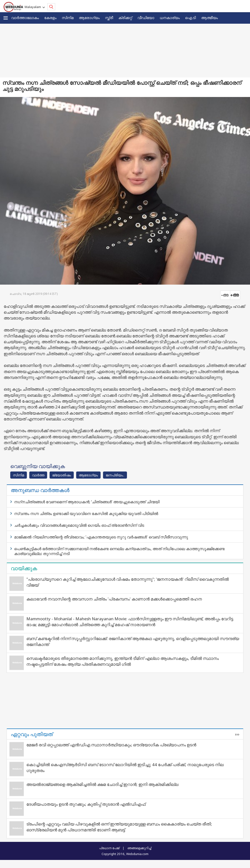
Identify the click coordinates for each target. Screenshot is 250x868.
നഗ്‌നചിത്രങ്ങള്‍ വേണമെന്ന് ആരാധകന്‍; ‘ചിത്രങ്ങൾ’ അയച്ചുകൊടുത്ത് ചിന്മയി (87, 502)
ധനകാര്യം (170, 18)
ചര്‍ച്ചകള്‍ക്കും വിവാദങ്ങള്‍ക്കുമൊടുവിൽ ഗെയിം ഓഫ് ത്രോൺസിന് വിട (79, 525)
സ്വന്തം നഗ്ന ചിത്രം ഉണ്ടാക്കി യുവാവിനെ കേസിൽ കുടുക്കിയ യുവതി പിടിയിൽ (86, 514)
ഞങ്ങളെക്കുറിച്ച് (139, 848)
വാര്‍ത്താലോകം (25, 18)
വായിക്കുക (24, 568)
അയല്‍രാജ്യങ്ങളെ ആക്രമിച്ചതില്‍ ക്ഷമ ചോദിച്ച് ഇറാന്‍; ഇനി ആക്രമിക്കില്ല (102, 784)
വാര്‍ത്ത (38, 475)
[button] (6, 18)
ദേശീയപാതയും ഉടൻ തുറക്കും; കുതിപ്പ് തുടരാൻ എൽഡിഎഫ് (86, 804)
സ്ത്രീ (109, 18)
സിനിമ (68, 18)
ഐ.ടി (190, 18)
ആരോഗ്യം (89, 18)
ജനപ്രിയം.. (115, 475)
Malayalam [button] (34, 7)
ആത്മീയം (209, 18)
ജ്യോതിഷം (62, 475)
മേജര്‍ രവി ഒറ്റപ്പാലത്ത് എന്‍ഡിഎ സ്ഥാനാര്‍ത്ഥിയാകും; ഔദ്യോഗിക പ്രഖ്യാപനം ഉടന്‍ (111, 745)
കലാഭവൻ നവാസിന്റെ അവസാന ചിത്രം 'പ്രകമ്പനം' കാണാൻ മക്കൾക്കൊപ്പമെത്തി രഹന (114, 599)
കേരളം (50, 18)
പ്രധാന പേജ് (109, 848)
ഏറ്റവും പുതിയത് (32, 734)
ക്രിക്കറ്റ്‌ (125, 18)
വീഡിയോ (146, 18)
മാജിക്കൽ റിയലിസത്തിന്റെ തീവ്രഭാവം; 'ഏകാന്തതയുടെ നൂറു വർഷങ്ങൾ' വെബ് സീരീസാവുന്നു (101, 537)
